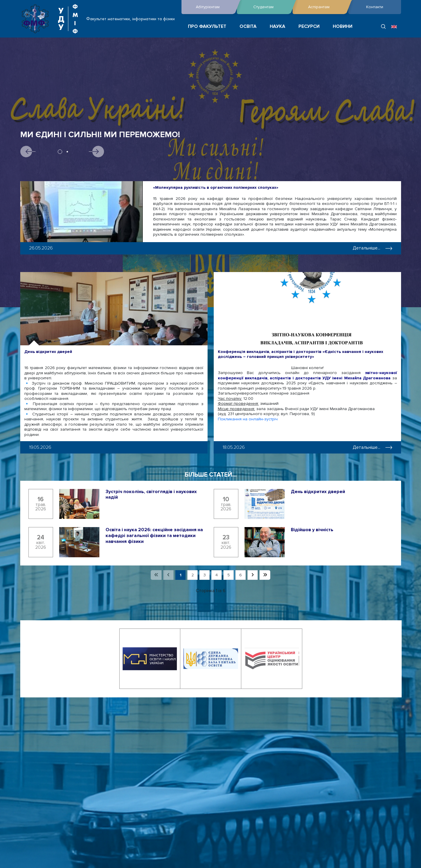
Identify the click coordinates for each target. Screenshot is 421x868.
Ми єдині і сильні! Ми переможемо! (100, 135)
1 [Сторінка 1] (181, 575)
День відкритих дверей (48, 352)
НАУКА (277, 27)
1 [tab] (60, 152)
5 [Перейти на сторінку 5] (229, 575)
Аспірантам (327, 7)
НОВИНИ (343, 27)
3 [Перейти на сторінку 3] (205, 575)
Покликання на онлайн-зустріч (248, 419)
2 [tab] (67, 152)
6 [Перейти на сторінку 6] (241, 575)
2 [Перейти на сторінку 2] (193, 575)
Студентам (271, 7)
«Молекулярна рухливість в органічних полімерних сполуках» (216, 187)
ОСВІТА (248, 27)
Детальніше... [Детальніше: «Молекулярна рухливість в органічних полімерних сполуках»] (372, 248)
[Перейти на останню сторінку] (265, 575)
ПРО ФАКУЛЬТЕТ (207, 27)
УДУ (61, 19)
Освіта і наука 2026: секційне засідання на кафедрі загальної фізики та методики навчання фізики (154, 536)
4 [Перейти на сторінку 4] (217, 575)
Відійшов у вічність (312, 530)
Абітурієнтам (215, 7)
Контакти (375, 7)
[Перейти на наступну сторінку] (253, 575)
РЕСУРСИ (309, 27)
